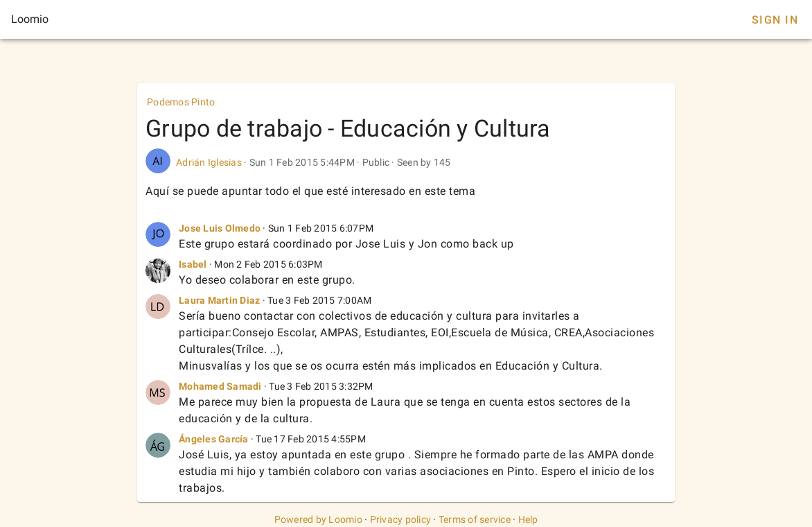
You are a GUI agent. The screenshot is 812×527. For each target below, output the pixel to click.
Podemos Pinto (181, 102)
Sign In (775, 20)
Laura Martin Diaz (219, 300)
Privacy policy (401, 519)
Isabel (193, 264)
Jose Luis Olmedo (220, 228)
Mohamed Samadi (220, 386)
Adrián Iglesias (209, 162)
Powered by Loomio (318, 519)
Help (528, 519)
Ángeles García (214, 439)
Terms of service (475, 519)
